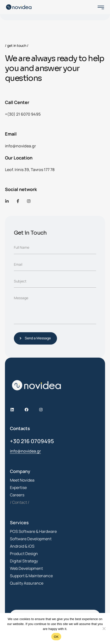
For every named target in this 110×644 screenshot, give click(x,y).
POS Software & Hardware (33, 531)
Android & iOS (22, 546)
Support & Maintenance (31, 576)
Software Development (31, 539)
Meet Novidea (22, 480)
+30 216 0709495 (32, 441)
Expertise (18, 487)
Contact (20, 502)
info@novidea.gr (20, 146)
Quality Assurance (27, 583)
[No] (104, 628)
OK (56, 637)
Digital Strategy (24, 561)
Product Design (24, 554)
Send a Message (36, 338)
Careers (17, 495)
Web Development (26, 568)
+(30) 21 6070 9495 (23, 114)
